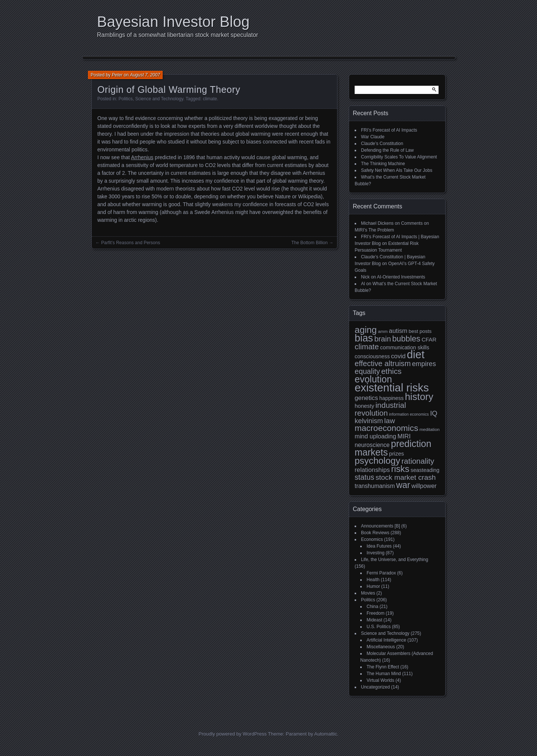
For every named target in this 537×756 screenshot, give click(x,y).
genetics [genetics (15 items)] (366, 398)
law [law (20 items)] (390, 421)
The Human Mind (384, 674)
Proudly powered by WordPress (233, 734)
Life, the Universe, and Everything (395, 560)
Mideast (374, 620)
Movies (368, 593)
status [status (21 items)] (365, 477)
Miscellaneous (381, 647)
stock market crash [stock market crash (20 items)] (406, 477)
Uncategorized (375, 687)
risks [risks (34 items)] (400, 469)
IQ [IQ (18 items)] (434, 413)
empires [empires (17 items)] (424, 364)
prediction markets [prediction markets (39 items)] (393, 448)
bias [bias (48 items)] (364, 338)
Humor (373, 586)
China (372, 607)
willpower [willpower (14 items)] (424, 486)
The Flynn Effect (383, 667)
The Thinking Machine (383, 164)
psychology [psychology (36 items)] (377, 461)
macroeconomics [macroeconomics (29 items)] (386, 428)
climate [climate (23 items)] (367, 346)
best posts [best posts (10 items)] (420, 331)
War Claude (373, 137)
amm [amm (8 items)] (383, 331)
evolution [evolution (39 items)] (373, 379)
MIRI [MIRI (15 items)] (404, 436)
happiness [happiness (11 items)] (391, 398)
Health (373, 580)
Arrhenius (142, 157)
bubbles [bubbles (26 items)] (406, 339)
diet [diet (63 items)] (416, 354)
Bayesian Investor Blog (173, 22)
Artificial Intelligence (386, 640)
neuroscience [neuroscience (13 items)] (372, 445)
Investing (376, 553)
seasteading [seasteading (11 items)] (425, 470)
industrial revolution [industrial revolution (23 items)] (380, 409)
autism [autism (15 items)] (398, 331)
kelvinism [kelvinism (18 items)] (369, 421)
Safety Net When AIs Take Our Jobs (397, 170)
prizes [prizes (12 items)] (396, 453)
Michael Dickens (377, 223)
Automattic (326, 734)
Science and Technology (159, 99)
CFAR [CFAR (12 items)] (429, 339)
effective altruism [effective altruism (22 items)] (383, 363)
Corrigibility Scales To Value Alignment (399, 157)
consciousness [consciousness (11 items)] (372, 356)
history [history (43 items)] (419, 397)
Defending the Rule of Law (387, 150)
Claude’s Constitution (382, 144)
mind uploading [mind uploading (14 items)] (375, 436)
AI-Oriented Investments (401, 277)
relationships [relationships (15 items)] (372, 470)
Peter (117, 75)
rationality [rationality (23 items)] (418, 461)
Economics (372, 539)
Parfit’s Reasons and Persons (131, 243)
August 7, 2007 (145, 75)
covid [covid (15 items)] (398, 356)
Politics (126, 99)
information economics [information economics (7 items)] (409, 414)
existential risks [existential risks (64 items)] (392, 388)
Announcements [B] (381, 526)
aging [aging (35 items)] (366, 330)
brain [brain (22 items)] (383, 339)
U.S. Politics (379, 627)
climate (210, 99)
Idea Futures (379, 546)
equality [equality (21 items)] (367, 371)
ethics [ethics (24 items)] (391, 371)
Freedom (376, 613)
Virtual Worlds (380, 680)
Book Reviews (375, 533)
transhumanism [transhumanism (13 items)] (375, 486)
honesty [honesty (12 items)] (364, 406)
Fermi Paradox (381, 573)
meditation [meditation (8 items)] (430, 429)
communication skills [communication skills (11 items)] (405, 347)
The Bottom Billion (309, 243)
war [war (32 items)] (403, 485)
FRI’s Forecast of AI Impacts (389, 130)
